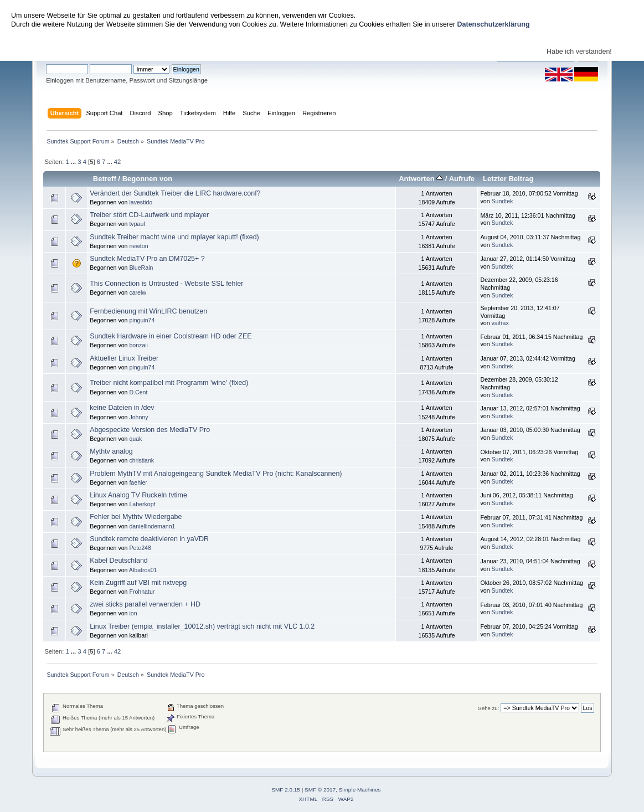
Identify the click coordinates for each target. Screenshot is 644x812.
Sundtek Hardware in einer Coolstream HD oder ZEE (171, 336)
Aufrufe (462, 179)
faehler (138, 482)
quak (135, 439)
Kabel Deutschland (119, 561)
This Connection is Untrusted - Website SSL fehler (166, 284)
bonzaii (138, 345)
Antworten (421, 179)
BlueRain (141, 268)
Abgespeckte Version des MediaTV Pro (150, 430)
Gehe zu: (489, 708)
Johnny (138, 417)
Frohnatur (142, 592)
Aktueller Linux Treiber (124, 358)
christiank (141, 460)
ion (133, 613)
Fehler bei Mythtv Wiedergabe (136, 517)
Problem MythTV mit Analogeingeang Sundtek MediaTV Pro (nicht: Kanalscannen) (216, 474)
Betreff (105, 179)
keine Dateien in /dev (122, 408)
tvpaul (137, 224)
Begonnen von (148, 179)
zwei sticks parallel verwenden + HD (145, 604)
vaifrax (500, 323)
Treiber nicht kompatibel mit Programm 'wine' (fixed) (169, 383)
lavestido (141, 202)
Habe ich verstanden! (579, 52)
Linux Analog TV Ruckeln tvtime (138, 495)
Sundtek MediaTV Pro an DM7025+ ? (147, 259)
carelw (138, 292)
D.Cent (138, 392)
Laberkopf (142, 504)
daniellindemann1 (152, 526)
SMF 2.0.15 (286, 790)
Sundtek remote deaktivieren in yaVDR (149, 539)
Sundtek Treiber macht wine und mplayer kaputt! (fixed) (174, 237)
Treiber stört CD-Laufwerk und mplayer (149, 215)
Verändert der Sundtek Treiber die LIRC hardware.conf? (175, 193)
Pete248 (140, 548)
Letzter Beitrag (508, 179)
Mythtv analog (111, 451)
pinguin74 (142, 320)
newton (138, 246)
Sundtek (503, 201)
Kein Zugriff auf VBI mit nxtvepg (138, 583)
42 (117, 162)
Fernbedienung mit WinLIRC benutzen (148, 311)
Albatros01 (143, 570)
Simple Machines (360, 790)
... (74, 162)
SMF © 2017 (320, 790)
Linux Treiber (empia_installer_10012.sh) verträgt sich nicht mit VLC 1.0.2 (202, 626)
